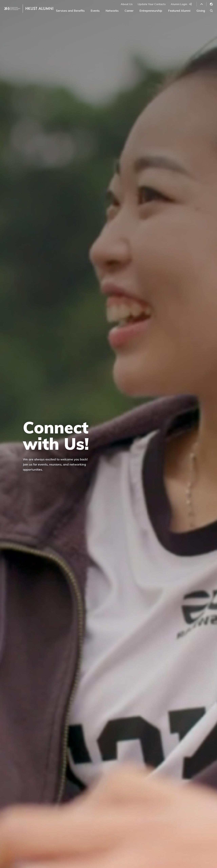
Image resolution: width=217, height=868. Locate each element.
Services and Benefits (70, 11)
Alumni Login (179, 4)
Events (95, 11)
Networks (112, 11)
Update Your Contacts (152, 4)
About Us (127, 4)
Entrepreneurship (151, 11)
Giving (201, 11)
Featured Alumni (179, 11)
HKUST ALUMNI (39, 8)
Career (129, 11)
